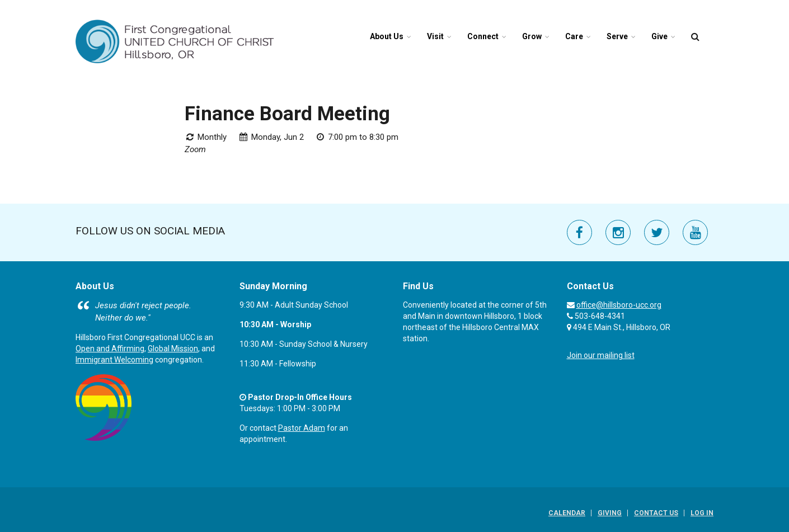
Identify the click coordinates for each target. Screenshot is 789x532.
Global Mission (173, 349)
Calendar (567, 513)
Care (574, 36)
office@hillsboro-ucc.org (619, 305)
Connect (483, 36)
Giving (610, 513)
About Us (387, 36)
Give (659, 36)
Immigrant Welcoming (114, 360)
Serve (617, 36)
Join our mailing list (601, 355)
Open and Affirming (110, 349)
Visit (435, 36)
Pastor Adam (302, 428)
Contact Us (656, 513)
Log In (702, 513)
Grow (532, 36)
